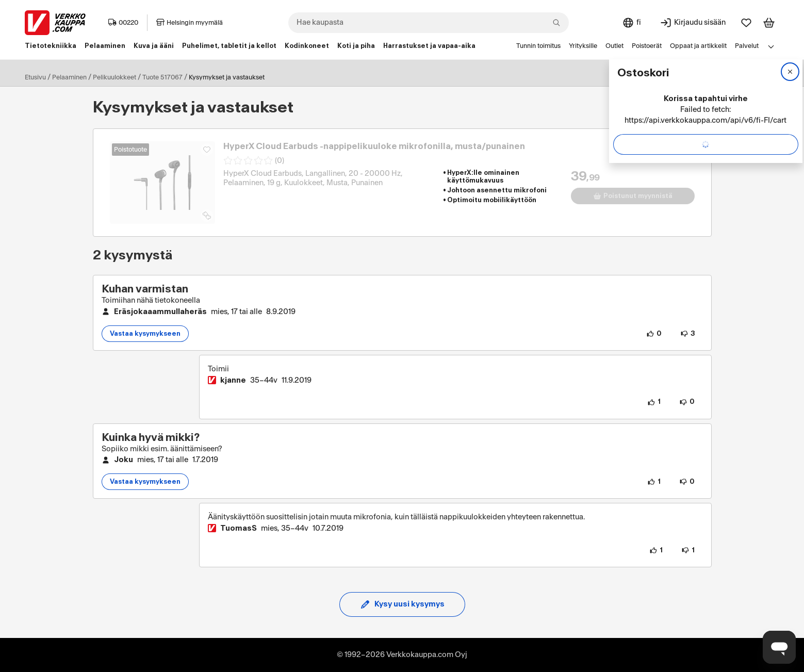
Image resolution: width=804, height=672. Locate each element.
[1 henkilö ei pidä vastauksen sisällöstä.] (688, 550)
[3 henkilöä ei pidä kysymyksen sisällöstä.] (687, 334)
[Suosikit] (746, 23)
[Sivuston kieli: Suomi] (631, 23)
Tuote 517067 (162, 77)
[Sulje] (790, 72)
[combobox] (429, 23)
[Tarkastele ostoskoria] (769, 23)
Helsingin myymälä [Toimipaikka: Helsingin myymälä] (190, 23)
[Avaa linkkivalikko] (771, 46)
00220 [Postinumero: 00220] (123, 23)
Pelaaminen (69, 77)
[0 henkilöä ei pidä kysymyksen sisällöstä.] (687, 482)
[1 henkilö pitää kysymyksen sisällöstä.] (654, 482)
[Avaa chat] (779, 647)
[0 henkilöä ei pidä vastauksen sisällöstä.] (687, 402)
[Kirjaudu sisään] (693, 23)
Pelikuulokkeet (114, 77)
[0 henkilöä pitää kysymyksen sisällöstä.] (654, 334)
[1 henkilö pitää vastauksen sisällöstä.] (654, 402)
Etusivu (35, 77)
